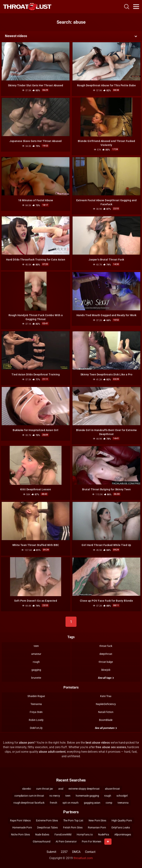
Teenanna (36, 704)
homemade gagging (87, 796)
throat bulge (106, 662)
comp (109, 803)
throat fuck (106, 646)
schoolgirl (122, 796)
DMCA (76, 852)
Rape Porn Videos (20, 820)
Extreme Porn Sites (47, 820)
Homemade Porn (22, 827)
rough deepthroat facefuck (29, 803)
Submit (51, 852)
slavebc (27, 789)
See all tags (106, 678)
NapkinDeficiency (106, 704)
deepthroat (106, 654)
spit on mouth (71, 803)
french (54, 803)
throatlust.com (83, 858)
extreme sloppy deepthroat (84, 789)
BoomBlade (106, 720)
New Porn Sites (97, 820)
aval (61, 789)
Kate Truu (106, 696)
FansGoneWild (63, 834)
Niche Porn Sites (20, 834)
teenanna (123, 803)
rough (36, 662)
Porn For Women (92, 841)
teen (36, 646)
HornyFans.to (85, 834)
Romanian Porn (97, 827)
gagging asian (92, 803)
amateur (36, 654)
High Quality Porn (122, 820)
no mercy (55, 796)
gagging (36, 670)
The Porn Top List (73, 820)
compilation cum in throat (29, 796)
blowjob (106, 670)
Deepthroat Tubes (47, 827)
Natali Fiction (106, 712)
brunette (36, 678)
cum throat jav (45, 789)
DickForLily (36, 728)
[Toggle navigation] (136, 7)
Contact (90, 852)
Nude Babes (42, 834)
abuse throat (112, 789)
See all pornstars (106, 728)
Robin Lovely (36, 720)
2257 (64, 852)
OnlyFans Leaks (121, 827)
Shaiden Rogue (36, 696)
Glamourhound (42, 841)
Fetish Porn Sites (73, 827)
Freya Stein (36, 712)
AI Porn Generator (66, 841)
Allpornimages (123, 834)
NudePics (104, 834)
